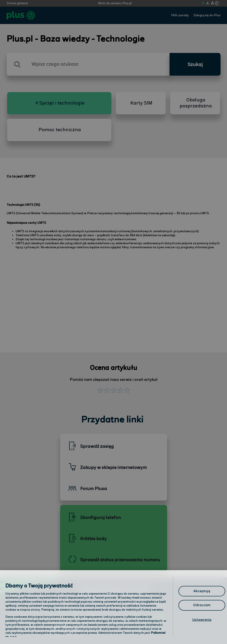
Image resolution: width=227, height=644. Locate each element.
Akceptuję (202, 591)
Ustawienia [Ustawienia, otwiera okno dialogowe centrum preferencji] (202, 620)
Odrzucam (202, 605)
